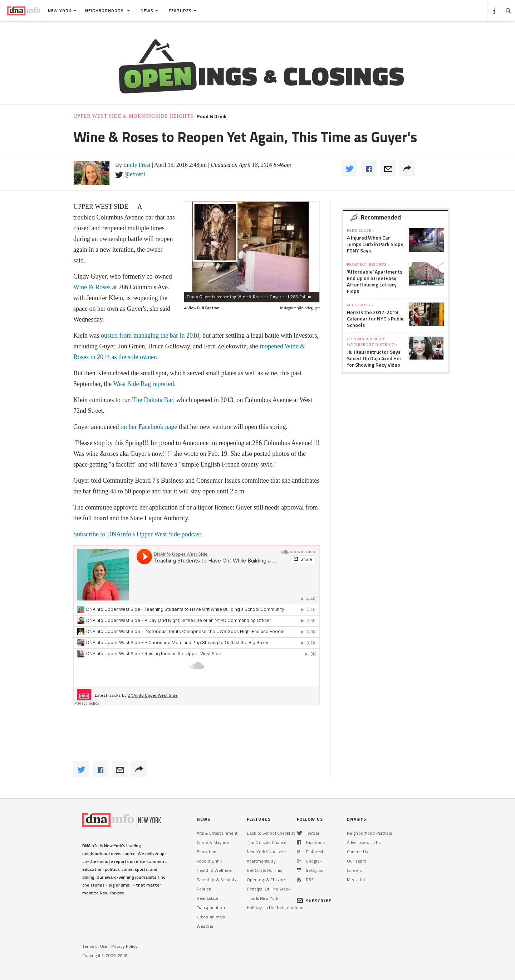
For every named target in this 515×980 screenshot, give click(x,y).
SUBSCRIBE (314, 901)
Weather (205, 926)
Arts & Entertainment (217, 833)
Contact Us (357, 852)
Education (207, 852)
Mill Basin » (360, 305)
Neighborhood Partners (370, 833)
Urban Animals (211, 917)
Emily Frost (137, 165)
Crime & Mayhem (214, 842)
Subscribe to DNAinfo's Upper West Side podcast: (139, 534)
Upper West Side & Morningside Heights (133, 116)
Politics (204, 889)
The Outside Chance (267, 842)
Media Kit (356, 880)
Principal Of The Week (269, 889)
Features (183, 11)
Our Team (357, 861)
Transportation (211, 907)
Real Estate (208, 898)
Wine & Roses (92, 287)
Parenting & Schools (216, 880)
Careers (354, 870)
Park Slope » (361, 230)
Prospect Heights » (368, 264)
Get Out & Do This (264, 870)
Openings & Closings (266, 880)
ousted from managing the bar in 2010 (150, 335)
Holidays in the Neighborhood (276, 907)
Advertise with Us (364, 842)
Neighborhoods (107, 11)
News (149, 11)
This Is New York (263, 898)
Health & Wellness (214, 870)
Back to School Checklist (271, 833)
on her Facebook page (149, 427)
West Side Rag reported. (144, 384)
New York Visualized (266, 852)
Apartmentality (261, 861)
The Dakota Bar (153, 400)
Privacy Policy (124, 946)
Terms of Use (95, 946)
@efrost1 (135, 174)
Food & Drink (212, 116)
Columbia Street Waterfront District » (372, 342)
